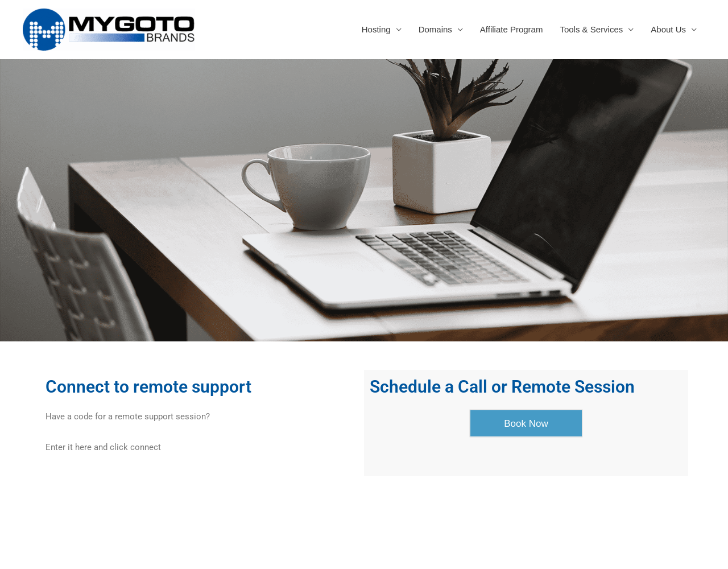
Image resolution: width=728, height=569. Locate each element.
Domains (435, 29)
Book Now (526, 424)
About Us (668, 29)
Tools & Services (591, 29)
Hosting (376, 29)
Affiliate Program (512, 29)
